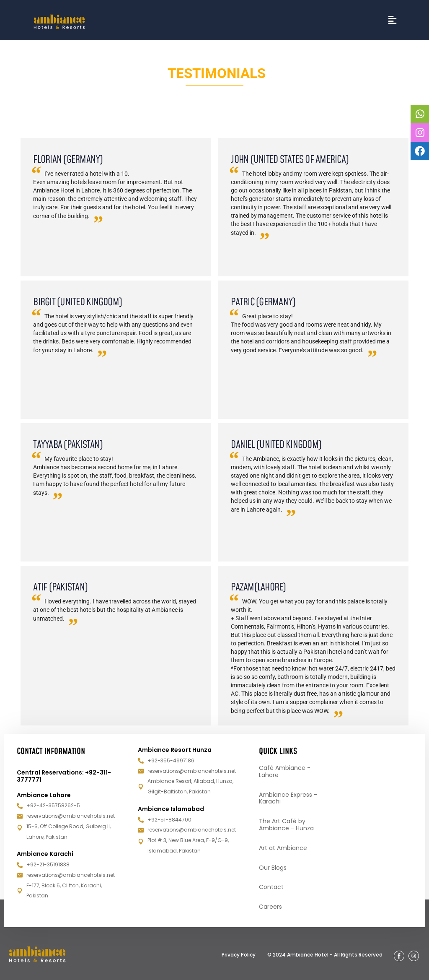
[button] (393, 20)
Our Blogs (273, 868)
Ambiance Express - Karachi (288, 798)
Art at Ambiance (283, 848)
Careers (270, 907)
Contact (271, 887)
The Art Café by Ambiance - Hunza (286, 825)
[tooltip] (420, 114)
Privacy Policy (239, 955)
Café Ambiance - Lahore (285, 771)
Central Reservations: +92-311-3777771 (64, 776)
